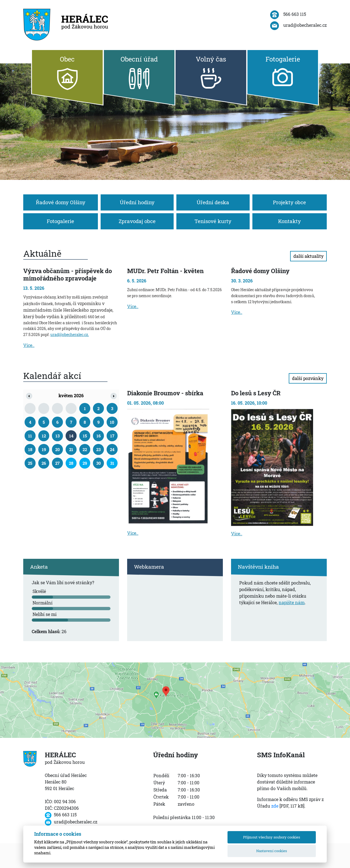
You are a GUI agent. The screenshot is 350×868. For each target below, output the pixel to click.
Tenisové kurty (213, 221)
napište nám (292, 602)
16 (99, 436)
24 (112, 449)
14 (71, 436)
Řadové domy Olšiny (61, 202)
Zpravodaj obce (137, 221)
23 (98, 449)
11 (30, 436)
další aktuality (308, 256)
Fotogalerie (60, 221)
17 (112, 436)
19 (44, 449)
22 (85, 449)
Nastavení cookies (272, 851)
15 (85, 436)
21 (71, 449)
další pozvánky (308, 378)
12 (44, 436)
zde (275, 806)
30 (99, 463)
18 (30, 449)
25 (30, 463)
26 (44, 463)
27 (57, 463)
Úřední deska (213, 202)
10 (112, 422)
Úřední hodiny (137, 202)
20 (58, 449)
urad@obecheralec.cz (69, 334)
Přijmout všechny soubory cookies (272, 837)
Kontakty (289, 221)
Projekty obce (289, 202)
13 (58, 436)
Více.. (29, 345)
